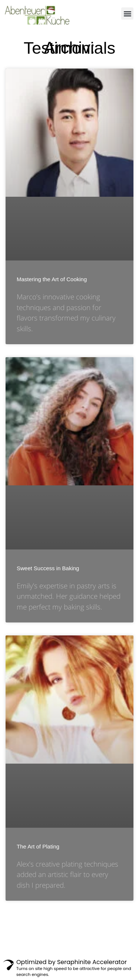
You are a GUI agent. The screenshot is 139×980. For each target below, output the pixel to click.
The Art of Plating (38, 846)
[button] (127, 14)
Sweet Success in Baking (48, 568)
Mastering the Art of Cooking (52, 279)
